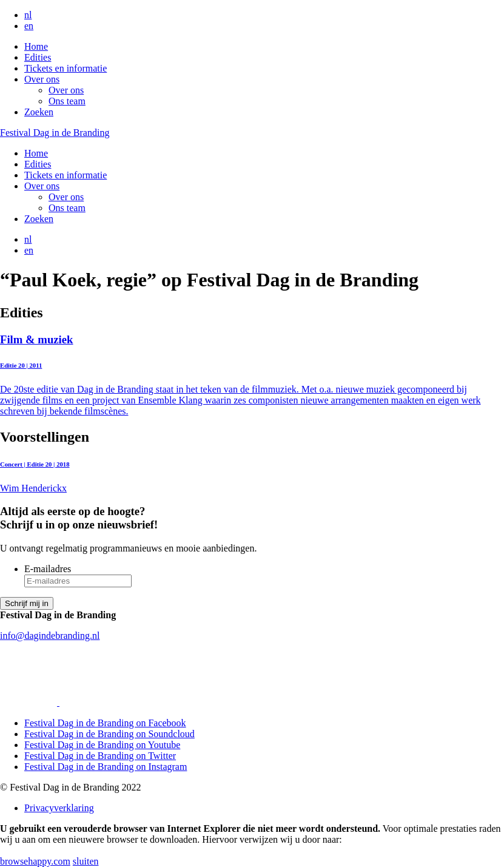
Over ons (42, 79)
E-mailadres (48, 569)
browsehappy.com (35, 861)
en (29, 26)
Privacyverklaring (59, 808)
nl (28, 15)
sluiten (86, 861)
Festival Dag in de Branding (55, 133)
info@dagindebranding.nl (50, 636)
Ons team (67, 101)
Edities (38, 57)
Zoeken (39, 112)
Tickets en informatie (66, 68)
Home (36, 46)
